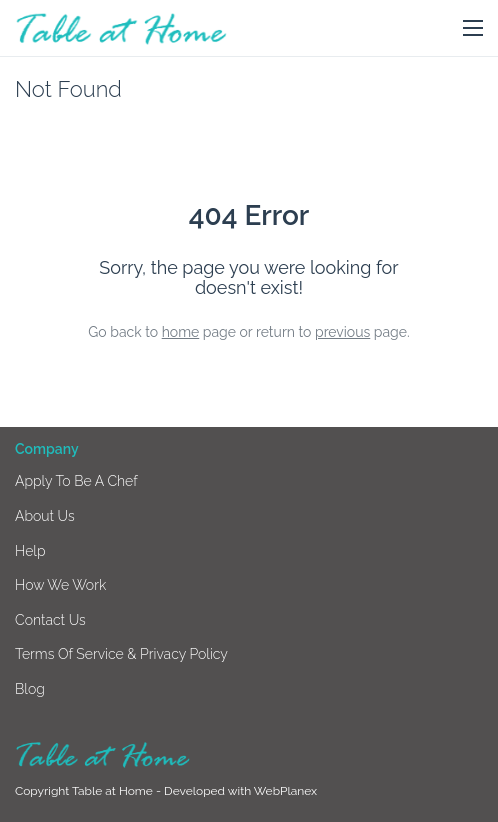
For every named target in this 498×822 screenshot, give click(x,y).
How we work (60, 585)
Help (30, 551)
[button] (473, 29)
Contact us (50, 620)
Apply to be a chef (76, 481)
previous (342, 332)
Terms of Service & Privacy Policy (121, 654)
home (181, 332)
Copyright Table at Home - (89, 791)
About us (45, 516)
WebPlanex (285, 791)
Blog (30, 689)
